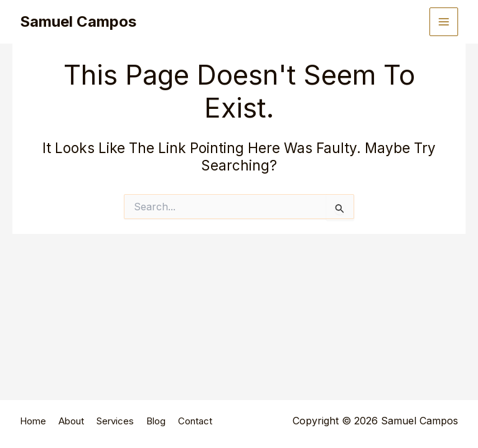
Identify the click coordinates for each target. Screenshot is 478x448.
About (71, 421)
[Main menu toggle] (444, 22)
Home (33, 421)
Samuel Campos (78, 21)
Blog (156, 421)
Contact (195, 421)
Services (115, 421)
